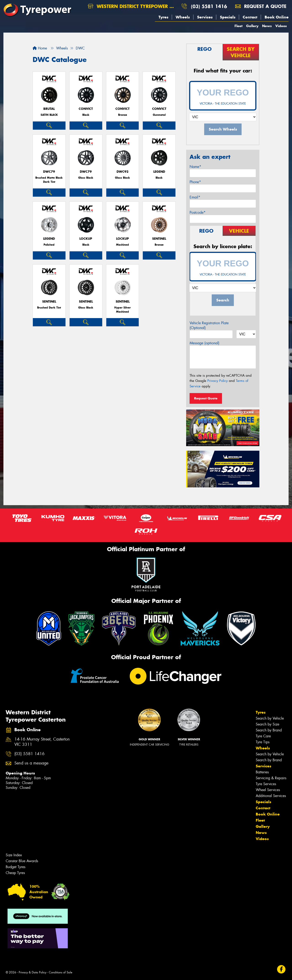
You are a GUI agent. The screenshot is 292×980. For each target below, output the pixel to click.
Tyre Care (263, 736)
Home (40, 48)
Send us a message (31, 763)
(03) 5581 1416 (209, 6)
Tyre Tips (263, 742)
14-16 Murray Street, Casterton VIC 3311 (42, 742)
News (267, 26)
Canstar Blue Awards (22, 861)
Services (205, 17)
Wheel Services (268, 790)
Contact (250, 17)
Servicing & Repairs (271, 778)
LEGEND (159, 172)
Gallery (252, 26)
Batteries (262, 772)
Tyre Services (266, 784)
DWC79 (49, 172)
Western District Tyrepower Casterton (133, 6)
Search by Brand (269, 730)
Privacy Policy (218, 381)
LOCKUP (86, 239)
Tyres (163, 17)
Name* (195, 167)
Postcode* (198, 212)
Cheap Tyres (15, 873)
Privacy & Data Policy (33, 972)
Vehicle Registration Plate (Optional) (209, 325)
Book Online (277, 17)
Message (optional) (205, 343)
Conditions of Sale (61, 972)
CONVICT (86, 109)
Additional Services (271, 796)
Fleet (239, 26)
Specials (228, 17)
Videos (281, 26)
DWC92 (123, 172)
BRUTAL (49, 109)
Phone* (195, 182)
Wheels (183, 17)
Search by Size (267, 724)
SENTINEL (159, 239)
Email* (195, 197)
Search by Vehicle (270, 718)
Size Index (14, 855)
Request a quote (261, 6)
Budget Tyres (16, 867)
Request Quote (206, 398)
